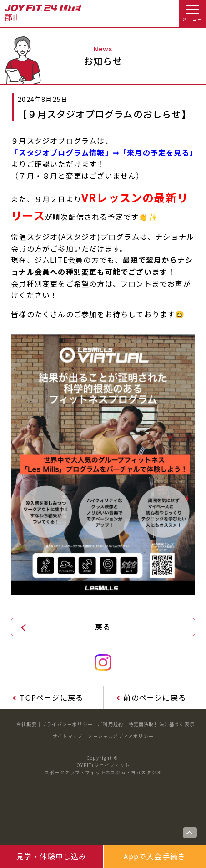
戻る (103, 626)
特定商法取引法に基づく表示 (162, 724)
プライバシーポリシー (67, 724)
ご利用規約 (111, 724)
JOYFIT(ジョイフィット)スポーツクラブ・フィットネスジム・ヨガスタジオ (103, 769)
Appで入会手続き (155, 856)
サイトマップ (68, 736)
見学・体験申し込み (52, 856)
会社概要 (27, 724)
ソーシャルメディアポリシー (121, 736)
